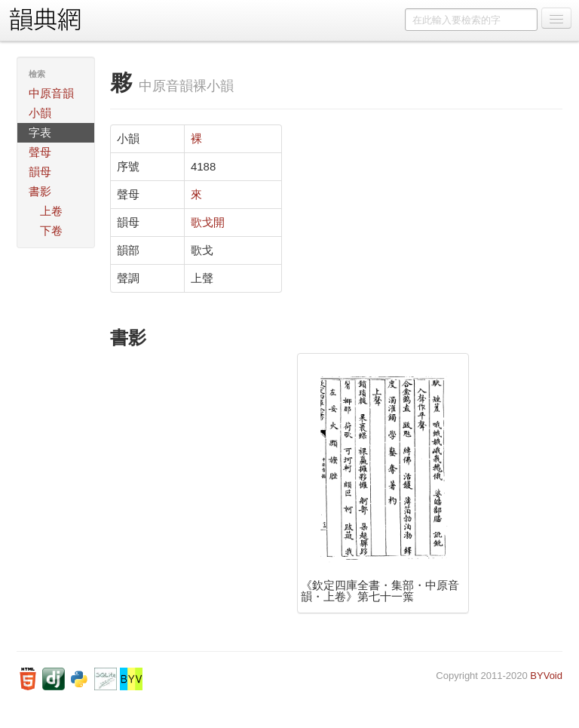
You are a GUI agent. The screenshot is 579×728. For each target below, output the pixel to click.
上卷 (51, 211)
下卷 (51, 230)
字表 (40, 132)
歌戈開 (208, 222)
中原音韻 (51, 93)
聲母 (40, 152)
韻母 (40, 172)
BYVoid (546, 676)
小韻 (40, 113)
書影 (40, 191)
